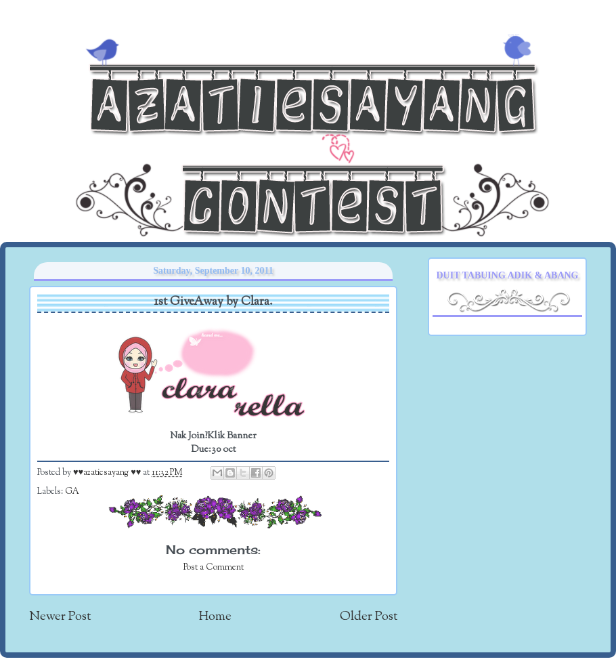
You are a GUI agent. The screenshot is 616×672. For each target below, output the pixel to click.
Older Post (369, 617)
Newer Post (60, 617)
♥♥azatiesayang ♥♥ (108, 473)
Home (215, 617)
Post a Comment (214, 568)
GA (72, 492)
